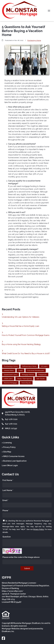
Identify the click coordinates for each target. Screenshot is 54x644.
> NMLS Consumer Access (13, 456)
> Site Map (6, 452)
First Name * (8, 480)
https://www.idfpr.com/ (13, 591)
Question (7, 537)
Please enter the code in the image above (21, 557)
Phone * (6, 511)
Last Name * (8, 490)
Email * (5, 500)
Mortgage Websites (11, 629)
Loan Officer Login (10, 465)
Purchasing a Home (34, 40)
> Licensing (7, 443)
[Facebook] (3, 638)
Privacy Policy (39, 529)
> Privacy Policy (9, 447)
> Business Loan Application (14, 461)
